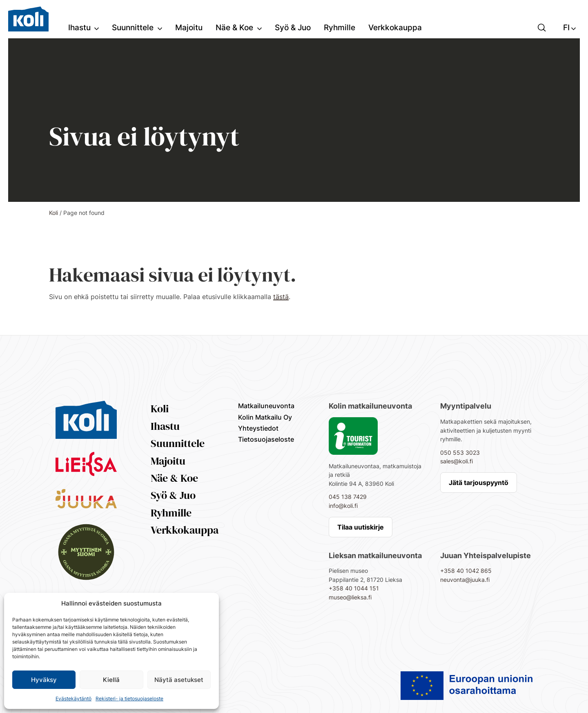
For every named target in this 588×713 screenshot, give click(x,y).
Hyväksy (44, 680)
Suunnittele (178, 443)
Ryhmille (171, 513)
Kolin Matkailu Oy (265, 417)
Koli (53, 213)
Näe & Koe (174, 478)
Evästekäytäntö (73, 698)
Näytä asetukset (179, 680)
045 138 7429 (348, 497)
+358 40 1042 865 (466, 571)
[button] (542, 27)
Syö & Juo (173, 495)
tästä (281, 297)
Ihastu (165, 426)
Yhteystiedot (258, 428)
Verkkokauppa (185, 530)
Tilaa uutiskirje (361, 527)
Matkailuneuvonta (266, 406)
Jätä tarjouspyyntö (479, 483)
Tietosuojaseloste (266, 439)
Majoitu (168, 461)
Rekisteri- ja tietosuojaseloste (129, 698)
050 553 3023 (460, 453)
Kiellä (111, 680)
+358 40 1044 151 (354, 588)
